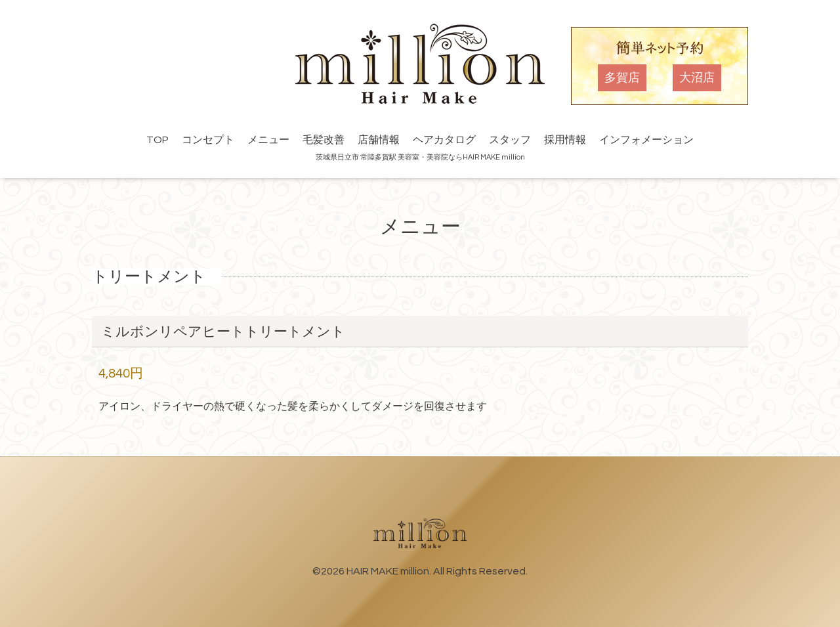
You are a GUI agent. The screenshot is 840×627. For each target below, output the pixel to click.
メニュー (268, 140)
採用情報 (565, 140)
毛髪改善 (324, 140)
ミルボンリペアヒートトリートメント (223, 332)
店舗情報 (379, 140)
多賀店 (622, 78)
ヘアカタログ (444, 140)
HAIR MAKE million (388, 571)
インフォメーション (646, 140)
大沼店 (697, 78)
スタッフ (510, 140)
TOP (157, 140)
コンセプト (208, 140)
